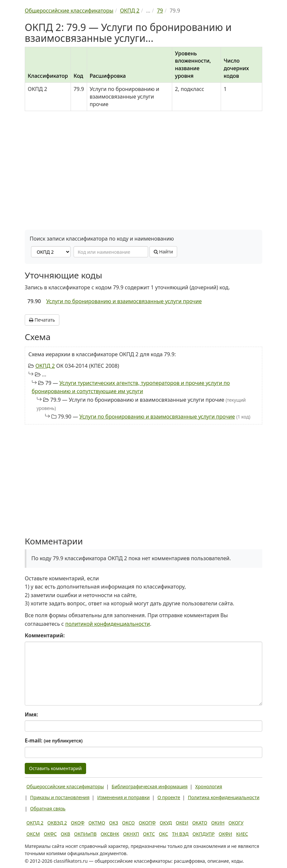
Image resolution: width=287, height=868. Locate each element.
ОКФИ (225, 834)
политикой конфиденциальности (108, 624)
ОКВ (65, 834)
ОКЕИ (182, 823)
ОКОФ (78, 823)
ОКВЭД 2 (57, 823)
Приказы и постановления (60, 797)
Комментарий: (45, 635)
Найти (163, 252)
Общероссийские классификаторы (65, 786)
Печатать (42, 320)
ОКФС (50, 834)
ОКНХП (131, 834)
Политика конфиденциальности (223, 797)
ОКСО (128, 823)
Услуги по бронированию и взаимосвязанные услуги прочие (124, 301)
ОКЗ (114, 823)
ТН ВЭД (180, 834)
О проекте (169, 797)
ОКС (163, 834)
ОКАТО (200, 823)
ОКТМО (97, 823)
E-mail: (54, 740)
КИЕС (242, 834)
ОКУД (166, 823)
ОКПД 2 (45, 366)
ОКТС (149, 834)
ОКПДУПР (204, 834)
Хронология (209, 786)
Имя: (31, 714)
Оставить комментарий (55, 768)
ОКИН (218, 823)
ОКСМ (33, 834)
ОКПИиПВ (85, 834)
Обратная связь (48, 809)
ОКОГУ (236, 823)
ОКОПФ (147, 823)
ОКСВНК (110, 834)
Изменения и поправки (124, 797)
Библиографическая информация (149, 786)
